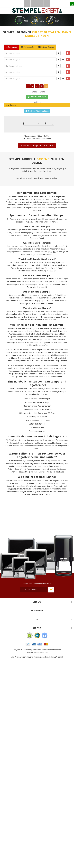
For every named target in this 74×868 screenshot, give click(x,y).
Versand (60, 657)
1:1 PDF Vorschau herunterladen (37, 139)
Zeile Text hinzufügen (37, 97)
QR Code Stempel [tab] (46, 47)
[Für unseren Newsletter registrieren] (34, 590)
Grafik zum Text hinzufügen (37, 111)
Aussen (37, 102)
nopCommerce (42, 653)
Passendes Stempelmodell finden (36, 146)
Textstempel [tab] (11, 47)
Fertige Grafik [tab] (28, 47)
